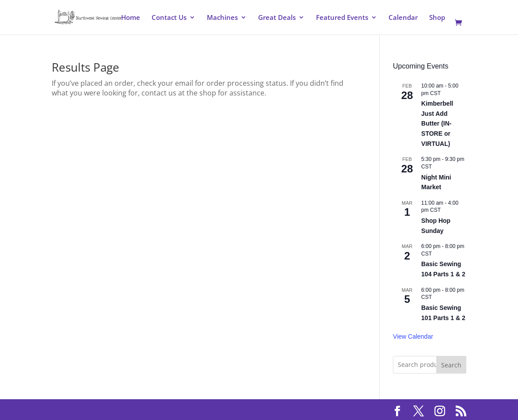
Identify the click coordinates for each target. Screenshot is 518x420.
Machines (222, 18)
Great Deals (277, 18)
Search (451, 365)
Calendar (403, 18)
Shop (437, 18)
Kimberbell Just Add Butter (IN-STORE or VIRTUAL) (437, 124)
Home (131, 18)
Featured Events (342, 18)
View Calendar (413, 336)
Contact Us (169, 18)
